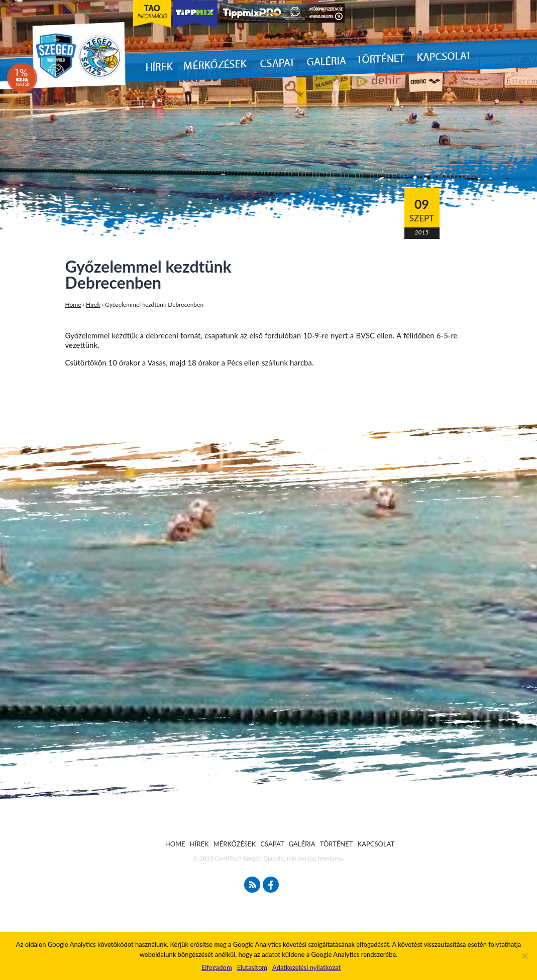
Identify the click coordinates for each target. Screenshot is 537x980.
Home (73, 304)
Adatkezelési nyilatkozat (306, 967)
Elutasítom (252, 967)
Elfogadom (217, 967)
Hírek (93, 304)
